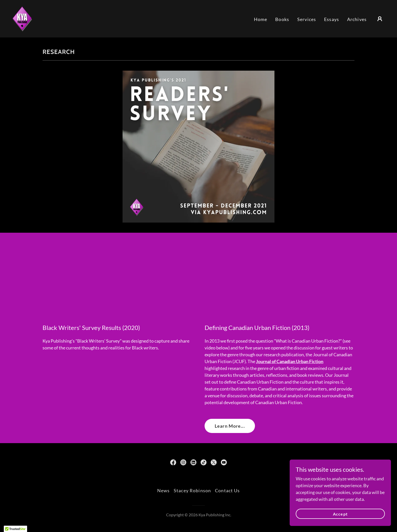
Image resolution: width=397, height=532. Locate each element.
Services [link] (307, 19)
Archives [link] (357, 19)
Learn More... (230, 426)
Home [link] (261, 19)
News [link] (164, 490)
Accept (340, 514)
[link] (22, 18)
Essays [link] (332, 19)
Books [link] (282, 19)
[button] (380, 19)
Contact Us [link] (227, 490)
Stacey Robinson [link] (192, 490)
